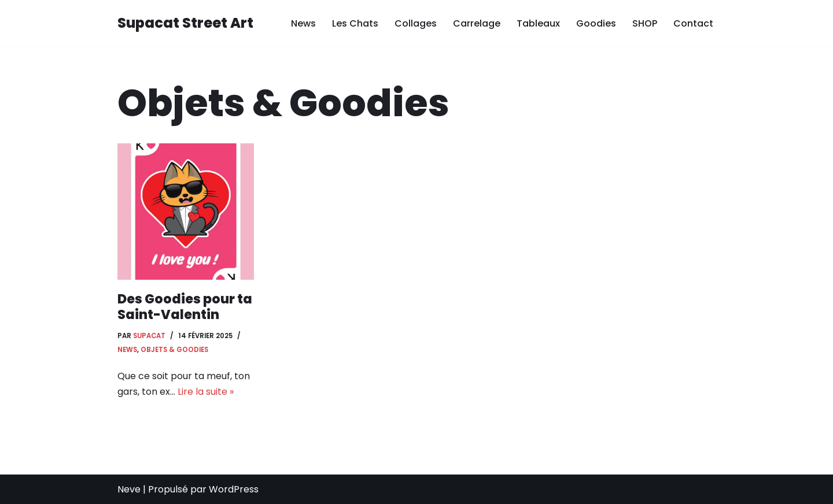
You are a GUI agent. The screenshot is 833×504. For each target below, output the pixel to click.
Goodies (596, 23)
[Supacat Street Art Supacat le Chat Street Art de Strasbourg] (185, 23)
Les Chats (355, 23)
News (303, 23)
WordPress (234, 489)
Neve (129, 489)
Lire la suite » (206, 392)
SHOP (645, 23)
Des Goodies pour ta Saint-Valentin (185, 307)
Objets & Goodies (174, 350)
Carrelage (477, 23)
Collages (416, 23)
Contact (693, 23)
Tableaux (538, 23)
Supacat (149, 336)
